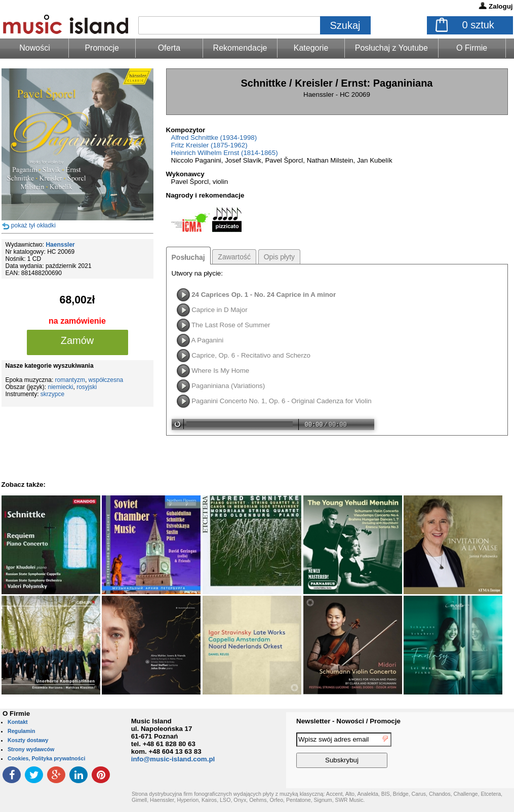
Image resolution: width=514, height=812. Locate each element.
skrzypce (52, 394)
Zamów (77, 340)
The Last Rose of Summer (231, 325)
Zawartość (234, 257)
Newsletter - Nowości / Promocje (348, 721)
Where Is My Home (220, 371)
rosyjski (87, 387)
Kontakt (18, 722)
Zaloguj (501, 6)
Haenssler (60, 245)
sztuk (478, 25)
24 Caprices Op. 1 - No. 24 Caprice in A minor (264, 295)
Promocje (102, 48)
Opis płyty (279, 257)
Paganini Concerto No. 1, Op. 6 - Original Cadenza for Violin (281, 401)
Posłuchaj (188, 257)
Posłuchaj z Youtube (391, 48)
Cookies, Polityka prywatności (46, 758)
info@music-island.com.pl (173, 759)
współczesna (106, 380)
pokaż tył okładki (33, 225)
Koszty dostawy (28, 740)
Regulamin (21, 731)
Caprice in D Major (219, 310)
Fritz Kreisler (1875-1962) (209, 145)
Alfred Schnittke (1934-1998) (214, 138)
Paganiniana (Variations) (228, 386)
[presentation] (472, 752)
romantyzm (70, 380)
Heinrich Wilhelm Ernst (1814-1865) (225, 153)
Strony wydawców (31, 749)
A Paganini (207, 340)
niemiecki (61, 387)
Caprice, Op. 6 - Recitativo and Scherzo (251, 355)
